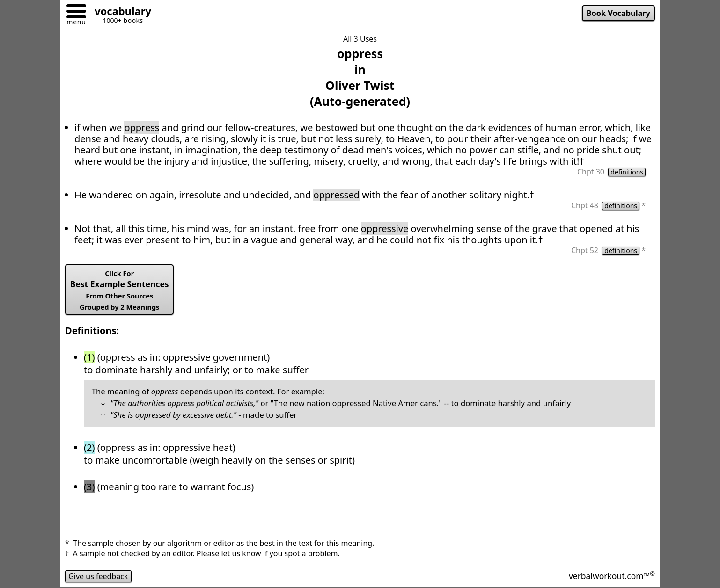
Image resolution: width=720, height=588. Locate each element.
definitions (627, 172)
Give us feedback (98, 576)
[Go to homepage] (119, 12)
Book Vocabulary (618, 13)
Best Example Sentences (120, 290)
